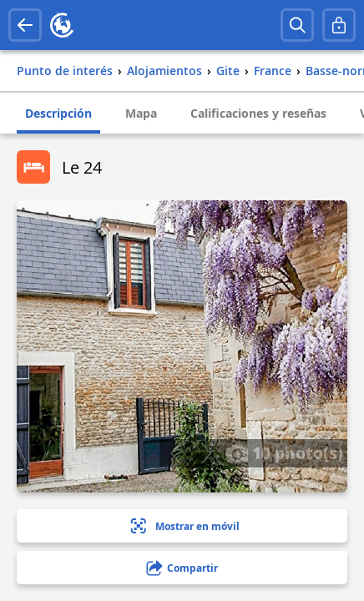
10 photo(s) (284, 452)
